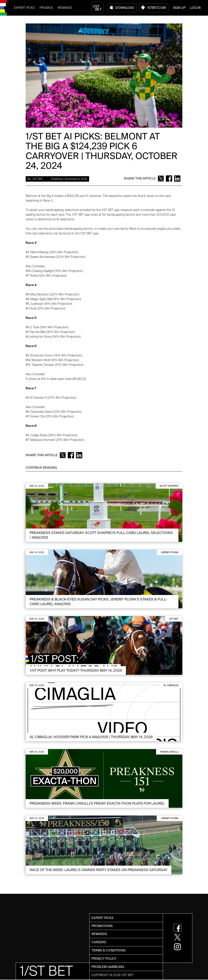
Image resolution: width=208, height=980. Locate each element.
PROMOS (46, 8)
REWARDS (65, 8)
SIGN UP (179, 8)
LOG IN (195, 8)
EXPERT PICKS (24, 8)
